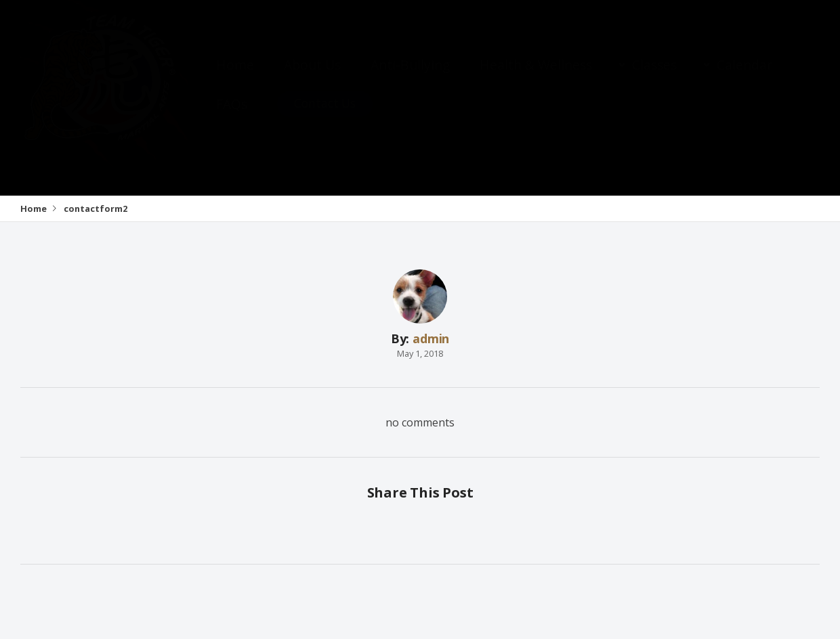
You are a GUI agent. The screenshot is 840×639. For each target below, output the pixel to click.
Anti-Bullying (410, 78)
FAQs (232, 117)
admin (431, 338)
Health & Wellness (536, 78)
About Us (312, 78)
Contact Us (325, 117)
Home (235, 78)
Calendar (744, 78)
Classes (654, 78)
